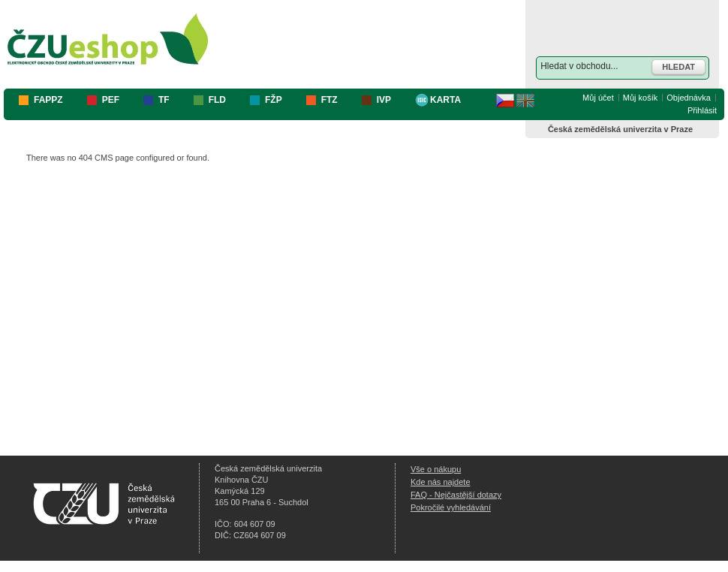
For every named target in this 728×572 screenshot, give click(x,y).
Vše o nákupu (436, 469)
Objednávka (689, 98)
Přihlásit (702, 110)
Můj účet (598, 98)
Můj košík (640, 98)
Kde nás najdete (441, 482)
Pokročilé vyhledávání (451, 507)
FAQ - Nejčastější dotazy (456, 495)
